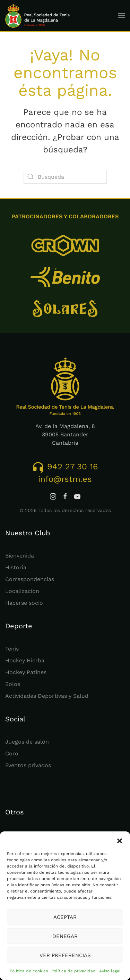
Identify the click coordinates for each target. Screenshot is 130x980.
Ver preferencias (65, 955)
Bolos (13, 684)
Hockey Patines (26, 672)
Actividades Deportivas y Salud (47, 696)
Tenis (12, 649)
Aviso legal (110, 971)
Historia (16, 567)
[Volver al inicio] (38, 16)
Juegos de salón (27, 742)
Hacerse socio (24, 603)
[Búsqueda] (65, 177)
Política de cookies (29, 971)
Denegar (65, 936)
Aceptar (65, 917)
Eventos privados (28, 765)
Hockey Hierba (25, 660)
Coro (12, 753)
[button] (120, 840)
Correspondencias (30, 579)
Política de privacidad (73, 971)
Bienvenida (20, 556)
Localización (22, 591)
